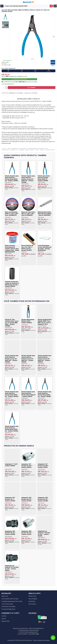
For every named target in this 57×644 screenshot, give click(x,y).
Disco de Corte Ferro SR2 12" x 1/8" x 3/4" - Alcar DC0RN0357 (28, 214)
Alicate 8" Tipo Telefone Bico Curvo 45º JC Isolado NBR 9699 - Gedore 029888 (12, 323)
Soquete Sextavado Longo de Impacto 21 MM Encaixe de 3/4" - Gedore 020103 (12, 284)
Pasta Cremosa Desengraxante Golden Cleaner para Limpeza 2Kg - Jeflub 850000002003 (12, 249)
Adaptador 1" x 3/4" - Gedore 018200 (12, 465)
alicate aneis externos (32, 148)
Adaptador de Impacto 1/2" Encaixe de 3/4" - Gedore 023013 (12, 568)
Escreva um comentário (31, 93)
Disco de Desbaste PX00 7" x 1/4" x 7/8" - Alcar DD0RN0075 (12, 214)
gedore (27, 150)
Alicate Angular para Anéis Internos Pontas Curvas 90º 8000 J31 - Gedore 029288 (28, 179)
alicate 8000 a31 (14, 150)
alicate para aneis (15, 148)
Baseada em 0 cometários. (16, 93)
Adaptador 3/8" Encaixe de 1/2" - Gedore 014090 (43, 499)
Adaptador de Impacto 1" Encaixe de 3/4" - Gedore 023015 (44, 534)
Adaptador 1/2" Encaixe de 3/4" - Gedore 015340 (27, 466)
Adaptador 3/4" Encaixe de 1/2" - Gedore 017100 (27, 499)
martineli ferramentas (50, 150)
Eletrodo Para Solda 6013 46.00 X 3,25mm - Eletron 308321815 (45, 214)
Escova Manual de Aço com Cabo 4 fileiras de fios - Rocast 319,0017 (27, 248)
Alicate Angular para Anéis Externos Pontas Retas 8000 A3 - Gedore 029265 (12, 178)
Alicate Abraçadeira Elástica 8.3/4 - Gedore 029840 (28, 321)
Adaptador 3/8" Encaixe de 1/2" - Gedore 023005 (10, 533)
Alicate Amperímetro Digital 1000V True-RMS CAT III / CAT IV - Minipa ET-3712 (45, 322)
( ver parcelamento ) (8, 84)
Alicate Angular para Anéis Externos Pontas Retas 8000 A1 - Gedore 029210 (28, 394)
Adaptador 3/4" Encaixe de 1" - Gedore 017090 (10, 499)
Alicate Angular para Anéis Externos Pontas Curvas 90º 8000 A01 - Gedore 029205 (12, 359)
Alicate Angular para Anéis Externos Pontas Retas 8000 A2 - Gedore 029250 (44, 394)
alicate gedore (22, 150)
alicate (9, 148)
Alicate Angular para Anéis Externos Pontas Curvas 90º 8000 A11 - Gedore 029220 (28, 359)
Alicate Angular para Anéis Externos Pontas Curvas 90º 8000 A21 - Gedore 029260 (44, 359)
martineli (42, 150)
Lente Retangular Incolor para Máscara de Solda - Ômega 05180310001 (45, 248)
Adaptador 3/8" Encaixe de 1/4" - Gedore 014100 (27, 533)
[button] (54, 37)
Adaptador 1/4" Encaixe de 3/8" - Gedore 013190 (43, 466)
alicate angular (24, 148)
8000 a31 (32, 150)
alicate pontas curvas (43, 148)
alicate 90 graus (5, 150)
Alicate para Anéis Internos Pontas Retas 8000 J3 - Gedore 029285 (44, 178)
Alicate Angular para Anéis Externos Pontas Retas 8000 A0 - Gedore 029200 (12, 394)
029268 (37, 150)
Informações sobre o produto (29, 99)
